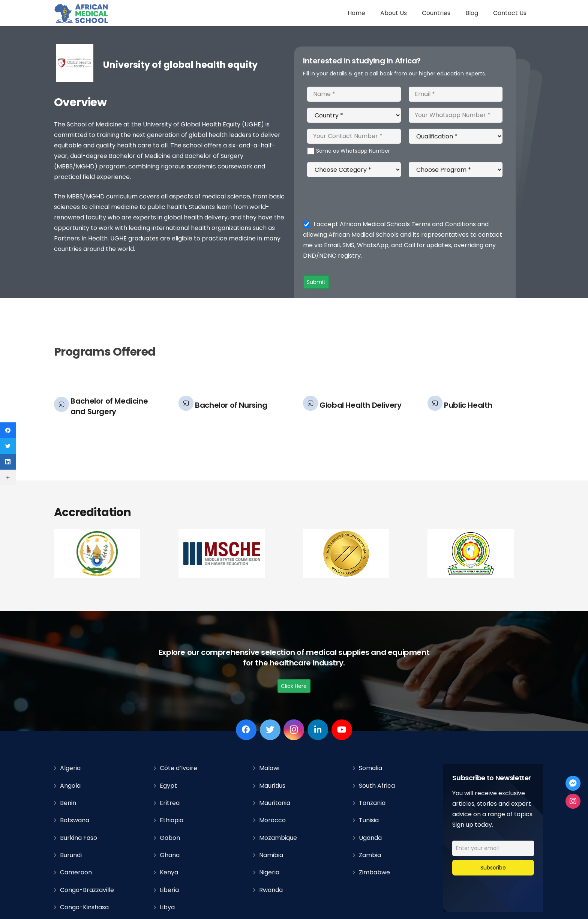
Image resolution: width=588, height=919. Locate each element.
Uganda (370, 838)
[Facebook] (246, 730)
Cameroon (76, 872)
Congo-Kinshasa (84, 907)
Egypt (168, 786)
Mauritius (272, 786)
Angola (70, 786)
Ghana (170, 855)
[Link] (82, 13)
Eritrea (170, 803)
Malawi (269, 768)
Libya (167, 907)
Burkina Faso (79, 838)
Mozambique (278, 838)
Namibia (271, 855)
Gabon (170, 838)
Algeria (70, 768)
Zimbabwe (374, 872)
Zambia (370, 855)
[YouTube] (342, 730)
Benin (68, 803)
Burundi (71, 855)
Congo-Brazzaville (87, 890)
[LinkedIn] (318, 730)
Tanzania (372, 803)
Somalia (370, 768)
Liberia (169, 890)
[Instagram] (294, 730)
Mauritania (275, 803)
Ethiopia (172, 820)
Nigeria (269, 872)
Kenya (169, 872)
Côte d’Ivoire (178, 768)
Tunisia (369, 820)
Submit (316, 282)
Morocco (272, 820)
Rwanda (271, 890)
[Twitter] (270, 730)
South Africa (377, 786)
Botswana (75, 820)
